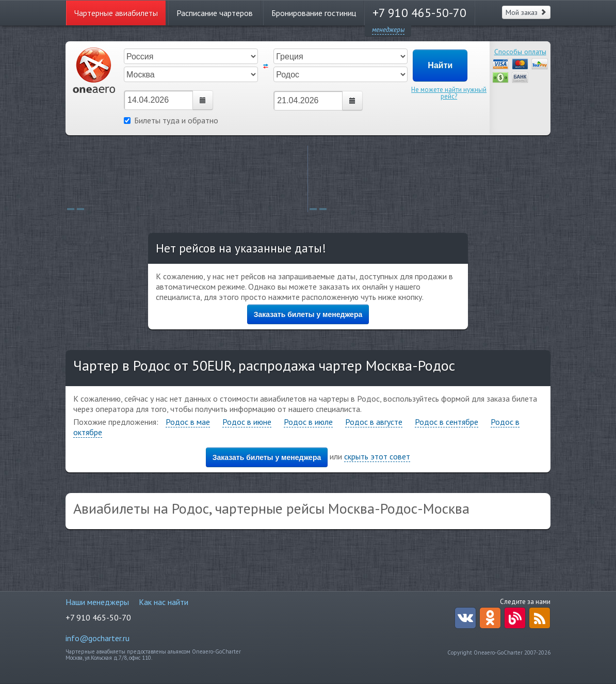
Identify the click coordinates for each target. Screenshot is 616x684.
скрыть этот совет (377, 456)
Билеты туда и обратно (171, 120)
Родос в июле (308, 422)
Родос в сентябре (447, 422)
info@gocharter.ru (98, 638)
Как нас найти (164, 602)
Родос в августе (374, 422)
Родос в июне (247, 422)
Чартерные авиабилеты (116, 13)
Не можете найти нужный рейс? (449, 93)
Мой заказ (526, 12)
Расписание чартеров (215, 13)
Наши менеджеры (97, 602)
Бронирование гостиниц (314, 13)
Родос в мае (188, 422)
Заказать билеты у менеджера (308, 314)
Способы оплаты (520, 52)
